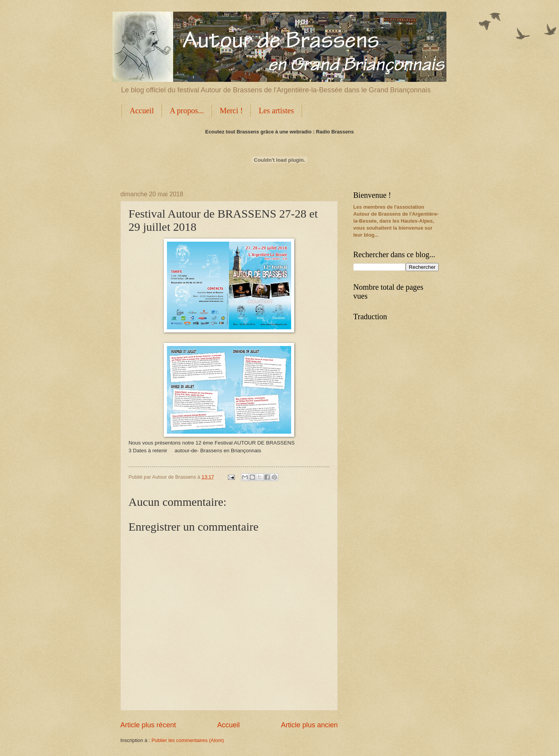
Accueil (142, 111)
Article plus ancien (309, 725)
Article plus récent (148, 725)
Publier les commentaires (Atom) (188, 740)
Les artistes (276, 111)
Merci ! (231, 111)
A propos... (187, 111)
